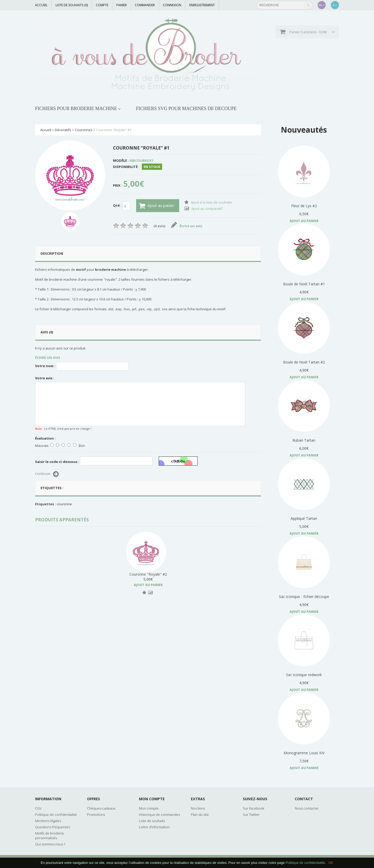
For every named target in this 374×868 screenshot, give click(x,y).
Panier (122, 5)
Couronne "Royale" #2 (148, 574)
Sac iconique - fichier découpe (304, 597)
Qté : (122, 206)
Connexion (172, 5)
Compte (102, 5)
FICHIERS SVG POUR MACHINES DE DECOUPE (186, 109)
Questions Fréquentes (52, 827)
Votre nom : (45, 366)
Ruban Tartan (304, 440)
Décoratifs (63, 130)
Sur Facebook (253, 808)
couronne (64, 504)
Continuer (47, 474)
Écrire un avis (187, 226)
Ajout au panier (157, 206)
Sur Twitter (251, 815)
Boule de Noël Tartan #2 (304, 362)
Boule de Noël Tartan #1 (304, 284)
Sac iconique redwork (304, 675)
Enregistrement (202, 5)
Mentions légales (48, 821)
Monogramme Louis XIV (304, 753)
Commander (145, 5)
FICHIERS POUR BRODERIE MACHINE (76, 109)
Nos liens (198, 808)
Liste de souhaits (152, 821)
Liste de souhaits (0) (72, 5)
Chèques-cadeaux (101, 808)
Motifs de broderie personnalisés (49, 836)
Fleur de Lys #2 (304, 206)
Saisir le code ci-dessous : (57, 462)
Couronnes (84, 130)
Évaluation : (45, 438)
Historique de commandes (159, 815)
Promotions (96, 815)
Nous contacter (307, 808)
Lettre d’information (154, 827)
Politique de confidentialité (305, 863)
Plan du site (200, 815)
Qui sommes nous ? (50, 844)
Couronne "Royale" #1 (114, 130)
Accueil (41, 5)
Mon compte (149, 808)
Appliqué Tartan (304, 518)
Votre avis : (45, 378)
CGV (38, 808)
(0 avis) (159, 226)
